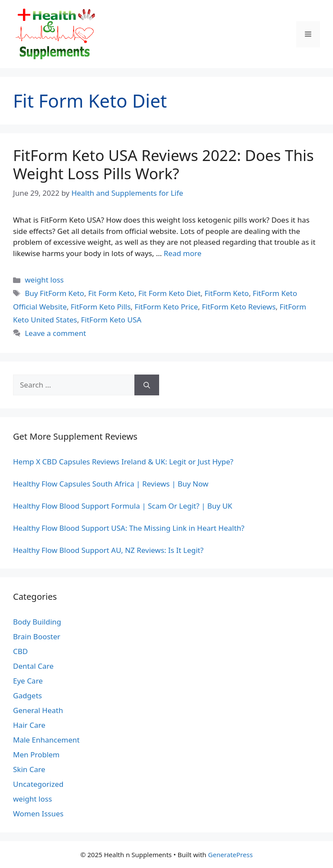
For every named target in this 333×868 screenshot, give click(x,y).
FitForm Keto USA (111, 320)
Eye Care (28, 681)
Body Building (37, 622)
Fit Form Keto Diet (170, 293)
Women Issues (38, 814)
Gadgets (28, 695)
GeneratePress (230, 855)
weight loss (44, 280)
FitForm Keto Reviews (239, 307)
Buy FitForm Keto (54, 293)
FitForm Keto (227, 293)
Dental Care (33, 666)
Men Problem (36, 755)
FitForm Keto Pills (101, 307)
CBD (20, 651)
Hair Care (29, 725)
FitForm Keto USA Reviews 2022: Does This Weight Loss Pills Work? (163, 164)
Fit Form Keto (111, 293)
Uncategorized (38, 784)
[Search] (147, 385)
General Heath (38, 710)
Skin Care (29, 769)
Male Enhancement (46, 740)
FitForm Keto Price (166, 307)
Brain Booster (37, 636)
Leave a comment (55, 333)
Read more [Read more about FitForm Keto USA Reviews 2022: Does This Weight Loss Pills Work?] (183, 253)
